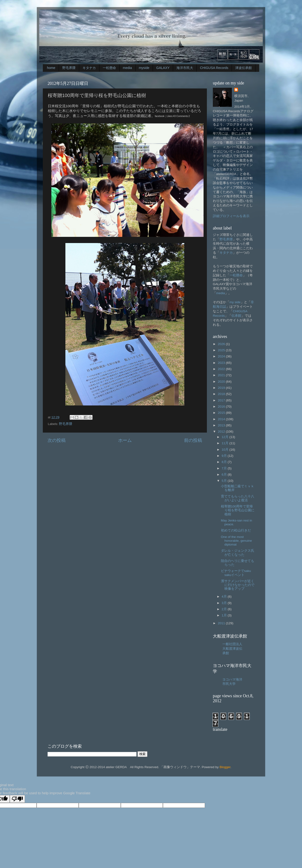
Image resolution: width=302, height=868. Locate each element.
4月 (225, 597)
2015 (222, 413)
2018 (222, 394)
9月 (225, 456)
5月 (225, 481)
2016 (222, 407)
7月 (225, 468)
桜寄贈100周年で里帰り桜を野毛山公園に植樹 (238, 510)
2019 (222, 388)
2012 (222, 432)
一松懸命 (109, 68)
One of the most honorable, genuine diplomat (236, 541)
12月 (226, 437)
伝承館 (236, 316)
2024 (222, 356)
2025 (222, 350)
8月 (225, 462)
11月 (226, 443)
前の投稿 (193, 440)
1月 (225, 615)
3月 (225, 603)
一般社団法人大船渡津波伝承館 (232, 649)
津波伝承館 (244, 68)
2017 (222, 400)
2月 (225, 609)
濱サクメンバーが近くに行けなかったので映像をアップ (238, 585)
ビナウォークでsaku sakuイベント (236, 573)
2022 (222, 369)
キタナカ (89, 68)
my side (235, 302)
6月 (225, 475)
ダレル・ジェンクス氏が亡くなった (238, 553)
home (51, 68)
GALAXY (163, 68)
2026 (222, 344)
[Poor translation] (17, 799)
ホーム (125, 440)
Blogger (225, 767)
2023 (222, 363)
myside (144, 68)
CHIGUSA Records (214, 68)
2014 (222, 419)
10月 (226, 450)
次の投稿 (57, 440)
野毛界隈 (69, 68)
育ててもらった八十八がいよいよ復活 (238, 498)
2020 (222, 382)
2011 (222, 623)
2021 (222, 375)
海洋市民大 (185, 68)
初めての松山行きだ (236, 530)
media (127, 68)
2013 (222, 425)
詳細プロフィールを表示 (231, 216)
